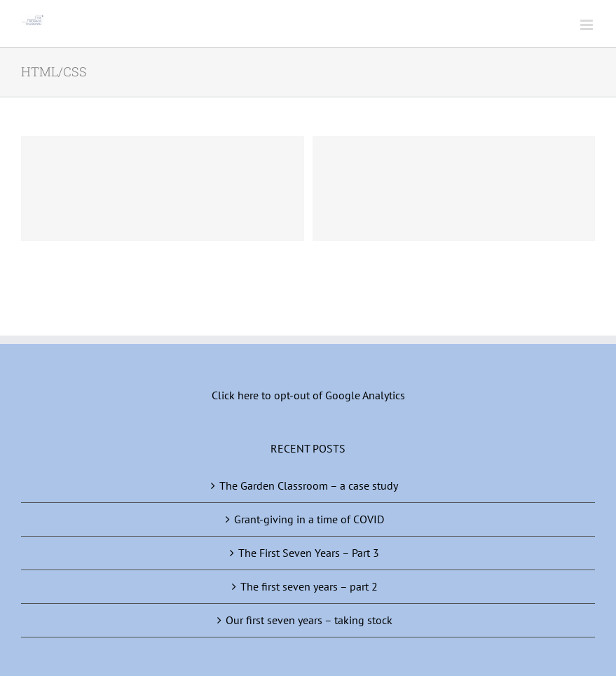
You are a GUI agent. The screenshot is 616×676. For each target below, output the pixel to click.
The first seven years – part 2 (309, 586)
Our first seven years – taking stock (309, 620)
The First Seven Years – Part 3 (309, 553)
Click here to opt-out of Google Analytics (308, 395)
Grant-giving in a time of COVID (309, 519)
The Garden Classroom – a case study (309, 485)
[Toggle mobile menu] (588, 25)
